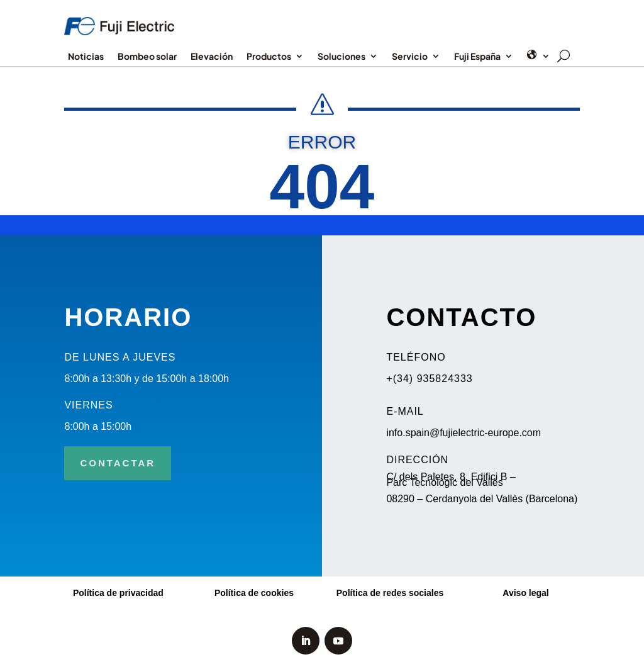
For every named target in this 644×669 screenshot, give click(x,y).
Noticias (86, 57)
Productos (269, 57)
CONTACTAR (118, 463)
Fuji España (477, 57)
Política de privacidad (118, 593)
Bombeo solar (147, 57)
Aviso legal (525, 593)
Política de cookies (254, 593)
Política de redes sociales (390, 593)
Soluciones (341, 57)
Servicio (410, 57)
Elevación (212, 57)
